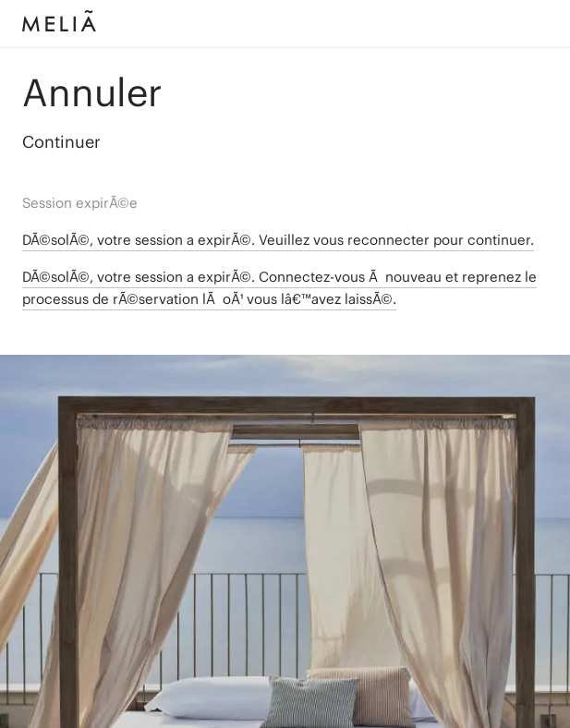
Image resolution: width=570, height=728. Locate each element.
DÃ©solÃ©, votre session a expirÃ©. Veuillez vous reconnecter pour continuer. (278, 240)
